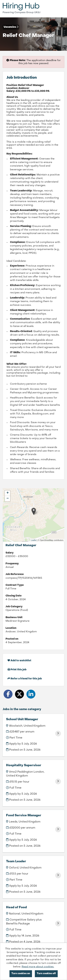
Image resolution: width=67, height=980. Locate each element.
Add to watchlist (19, 660)
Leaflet (34, 540)
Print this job (17, 670)
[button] (34, 511)
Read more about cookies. (38, 967)
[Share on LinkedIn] (31, 694)
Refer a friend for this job (25, 679)
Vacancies (11, 27)
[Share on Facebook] (8, 694)
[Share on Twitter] (19, 694)
